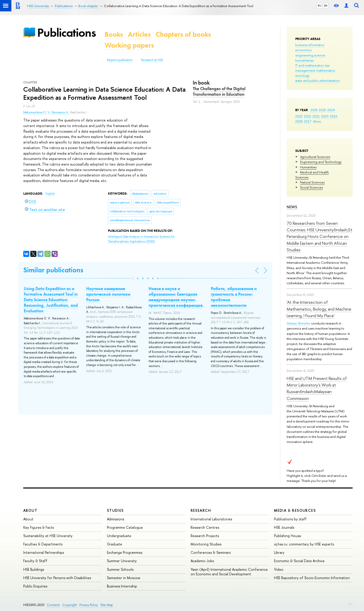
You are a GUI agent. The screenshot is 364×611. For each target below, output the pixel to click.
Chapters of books (183, 34)
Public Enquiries (35, 586)
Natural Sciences (312, 182)
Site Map (107, 605)
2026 (314, 110)
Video (279, 569)
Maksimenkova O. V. (37, 112)
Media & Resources (295, 510)
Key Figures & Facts (39, 527)
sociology (302, 75)
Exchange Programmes (125, 552)
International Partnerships (44, 552)
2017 (308, 121)
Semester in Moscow (124, 578)
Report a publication (120, 60)
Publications (66, 33)
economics (303, 50)
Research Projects (205, 536)
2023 (299, 116)
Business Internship (122, 586)
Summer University (122, 561)
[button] (133, 278)
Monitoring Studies (206, 544)
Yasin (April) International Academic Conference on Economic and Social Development (229, 572)
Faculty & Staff (35, 561)
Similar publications (53, 270)
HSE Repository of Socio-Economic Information (312, 578)
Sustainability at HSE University (48, 536)
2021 (316, 116)
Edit (350, 604)
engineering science (310, 55)
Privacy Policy (89, 605)
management (305, 70)
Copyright (70, 605)
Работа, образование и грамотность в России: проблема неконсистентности (234, 297)
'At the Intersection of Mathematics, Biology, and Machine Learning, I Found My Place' (319, 309)
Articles (139, 34)
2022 (308, 116)
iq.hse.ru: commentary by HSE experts (304, 544)
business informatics (310, 45)
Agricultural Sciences (315, 157)
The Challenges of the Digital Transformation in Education (219, 91)
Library (279, 552)
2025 (322, 110)
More (317, 121)
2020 (325, 116)
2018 (299, 121)
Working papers (129, 45)
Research (201, 510)
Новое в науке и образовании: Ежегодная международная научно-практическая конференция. (176, 297)
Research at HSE (152, 60)
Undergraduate (119, 536)
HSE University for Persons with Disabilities (57, 578)
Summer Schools (120, 569)
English (50, 194)
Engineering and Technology (321, 162)
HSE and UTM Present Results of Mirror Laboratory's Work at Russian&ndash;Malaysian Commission (317, 388)
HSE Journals (284, 527)
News (292, 207)
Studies (115, 510)
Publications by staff (290, 519)
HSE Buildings (34, 569)
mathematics (326, 70)
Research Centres (205, 527)
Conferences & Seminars (211, 552)
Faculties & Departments (43, 544)
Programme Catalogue (125, 527)
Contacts (53, 605)
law (327, 65)
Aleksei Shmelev (299, 323)
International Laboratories (211, 519)
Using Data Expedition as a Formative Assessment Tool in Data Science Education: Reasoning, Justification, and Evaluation (51, 300)
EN (326, 6)
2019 (334, 116)
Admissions (116, 519)
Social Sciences (311, 187)
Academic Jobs (202, 561)
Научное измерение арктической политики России (108, 294)
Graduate (115, 544)
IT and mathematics (309, 65)
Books (114, 34)
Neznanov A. (60, 112)
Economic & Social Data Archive (299, 561)
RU (320, 6)
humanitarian (305, 60)
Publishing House (288, 536)
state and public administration (317, 80)
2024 (331, 110)
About (30, 510)
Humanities (308, 167)
